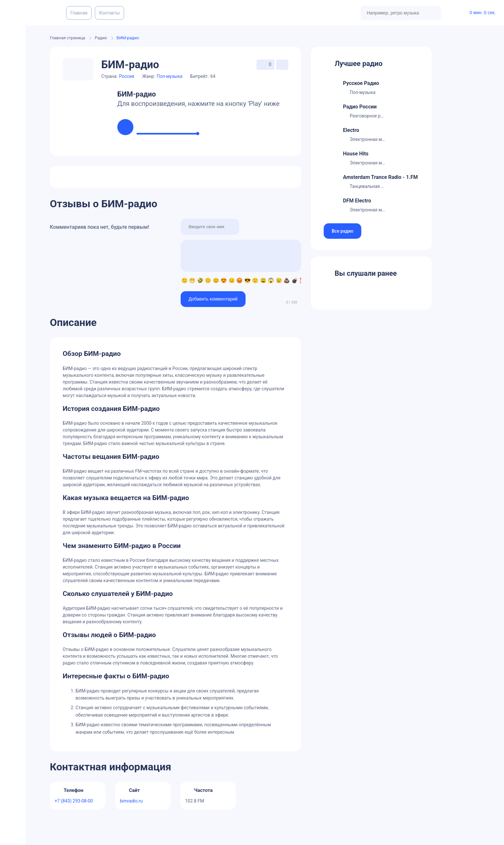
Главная (79, 13)
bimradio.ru (131, 801)
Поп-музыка (169, 76)
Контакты (109, 13)
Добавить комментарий (213, 299)
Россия (126, 76)
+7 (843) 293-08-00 (74, 801)
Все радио (342, 231)
